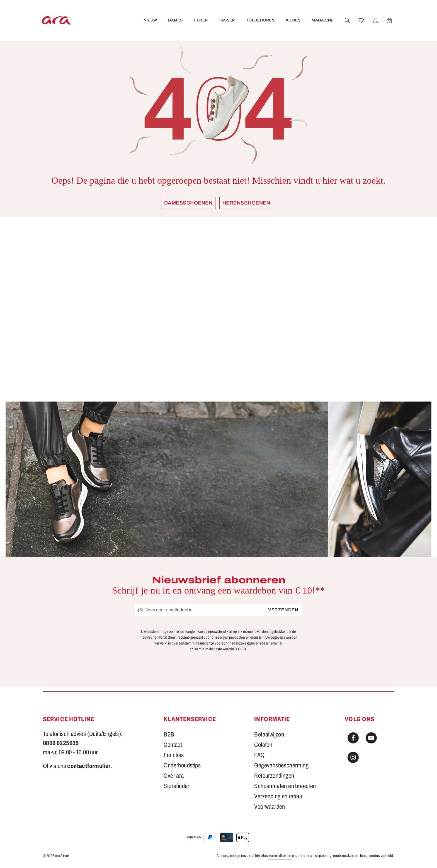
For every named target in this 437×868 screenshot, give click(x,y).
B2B (169, 735)
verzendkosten (280, 856)
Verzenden (283, 610)
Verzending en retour (278, 796)
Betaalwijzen (269, 735)
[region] (219, 309)
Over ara (174, 776)
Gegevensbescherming (281, 765)
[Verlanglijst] (361, 20)
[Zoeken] (347, 20)
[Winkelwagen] (389, 20)
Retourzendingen (274, 776)
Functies (174, 755)
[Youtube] (371, 738)
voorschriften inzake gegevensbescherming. (248, 643)
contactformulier (89, 766)
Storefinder (176, 786)
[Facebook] (353, 738)
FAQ (259, 755)
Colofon (263, 745)
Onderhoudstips (182, 765)
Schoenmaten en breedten (285, 786)
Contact (173, 745)
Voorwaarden (270, 807)
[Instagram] (353, 757)
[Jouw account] (375, 20)
